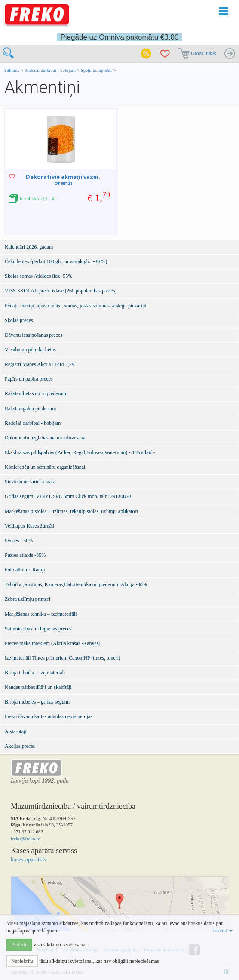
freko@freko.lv (25, 839)
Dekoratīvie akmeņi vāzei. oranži (63, 180)
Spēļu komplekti (96, 70)
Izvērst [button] (223, 931)
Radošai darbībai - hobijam (51, 70)
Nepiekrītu (22, 961)
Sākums (12, 70)
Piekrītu (19, 945)
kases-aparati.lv (29, 859)
